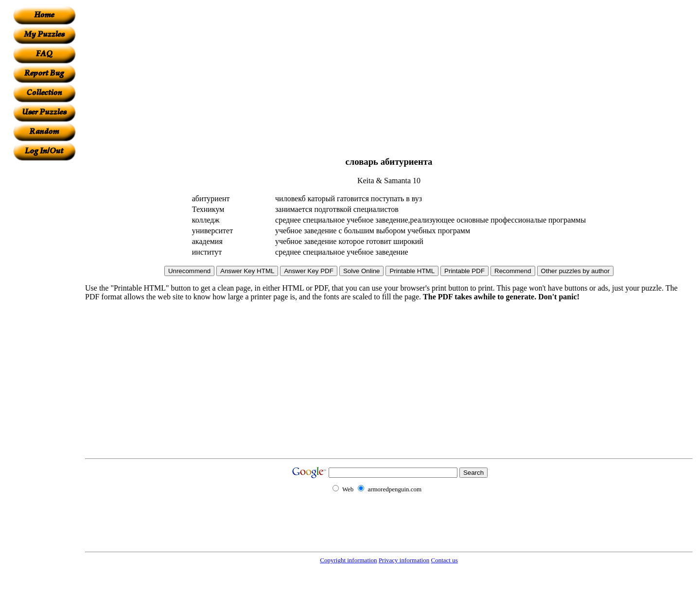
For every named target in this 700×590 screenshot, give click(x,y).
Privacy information (404, 560)
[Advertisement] (44, 307)
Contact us (444, 560)
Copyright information (348, 560)
